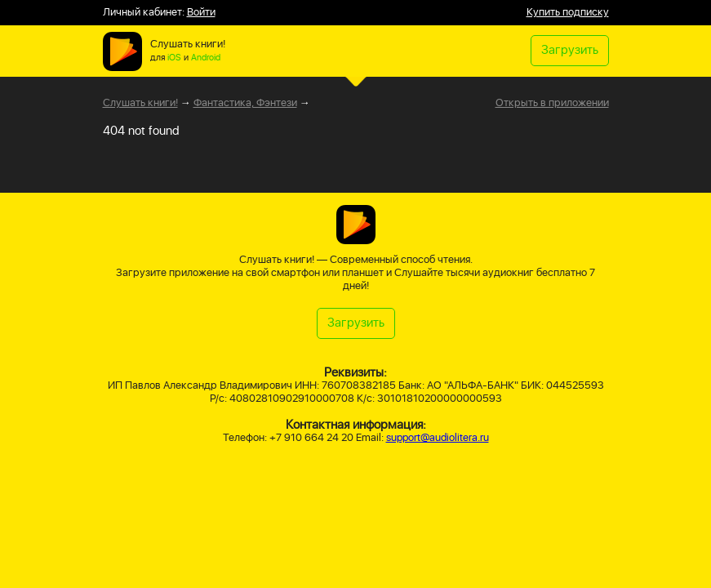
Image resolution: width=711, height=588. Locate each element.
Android (206, 58)
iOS (174, 58)
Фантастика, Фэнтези (245, 103)
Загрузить (570, 50)
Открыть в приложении (552, 104)
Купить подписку (568, 13)
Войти (201, 13)
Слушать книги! (140, 103)
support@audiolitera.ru (438, 438)
